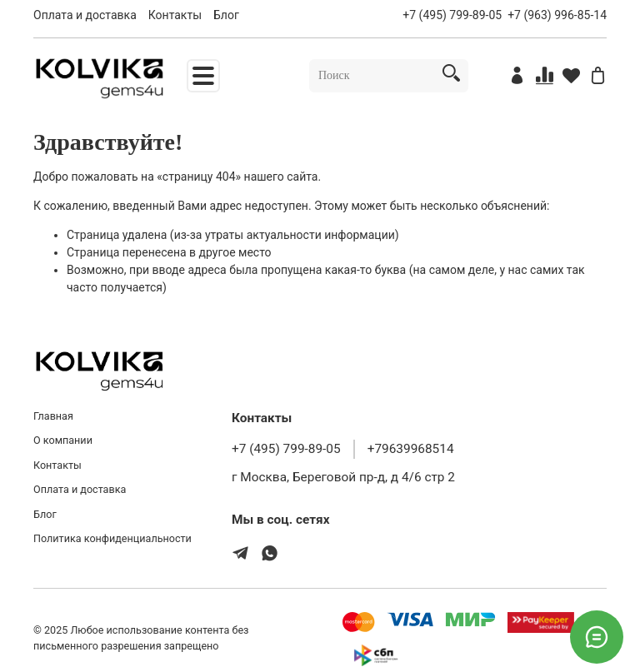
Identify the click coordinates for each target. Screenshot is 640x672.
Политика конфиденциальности (112, 538)
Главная (53, 416)
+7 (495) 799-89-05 (452, 15)
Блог (226, 15)
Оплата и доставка (85, 15)
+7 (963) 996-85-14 (557, 15)
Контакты (175, 15)
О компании (63, 440)
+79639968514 (411, 449)
